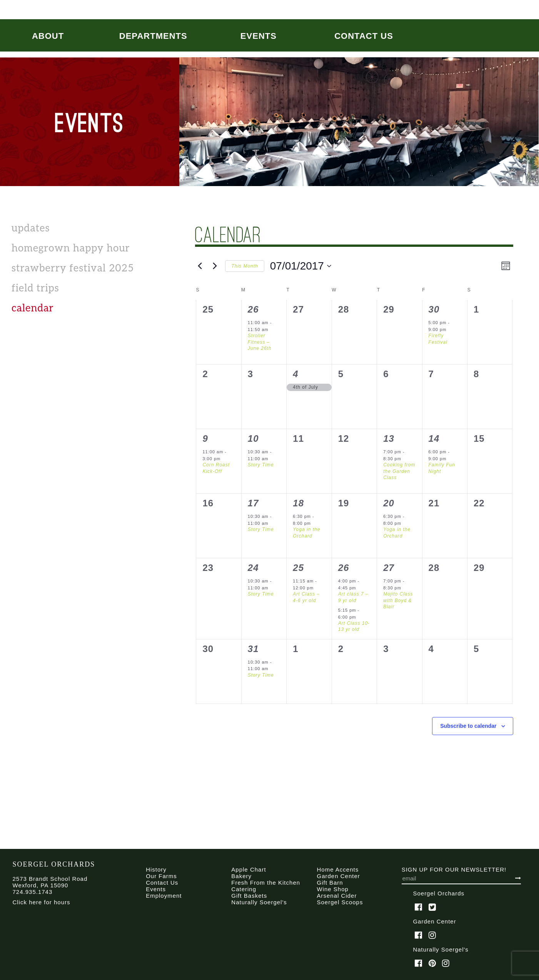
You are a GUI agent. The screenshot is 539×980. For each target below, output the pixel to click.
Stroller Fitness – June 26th (260, 342)
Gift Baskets (249, 896)
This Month (244, 266)
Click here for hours (42, 902)
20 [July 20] (389, 503)
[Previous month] (200, 266)
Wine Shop (333, 889)
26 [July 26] (344, 568)
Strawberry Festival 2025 (73, 268)
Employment (164, 896)
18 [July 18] (298, 503)
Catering (244, 889)
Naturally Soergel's (259, 902)
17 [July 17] (253, 503)
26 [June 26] (253, 309)
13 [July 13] (389, 438)
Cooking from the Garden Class (399, 471)
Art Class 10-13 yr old (354, 626)
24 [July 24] (253, 568)
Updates (31, 228)
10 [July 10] (253, 438)
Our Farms (161, 876)
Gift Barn (330, 883)
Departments (153, 36)
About (48, 36)
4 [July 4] (295, 374)
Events (259, 36)
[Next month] (215, 266)
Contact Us (364, 36)
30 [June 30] (434, 309)
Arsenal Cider (337, 896)
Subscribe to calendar (468, 726)
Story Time (261, 465)
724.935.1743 (33, 892)
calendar (33, 308)
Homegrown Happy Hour (71, 248)
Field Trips (35, 288)
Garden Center (339, 876)
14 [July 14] (434, 438)
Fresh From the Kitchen (266, 883)
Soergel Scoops (340, 902)
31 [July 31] (253, 649)
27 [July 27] (389, 568)
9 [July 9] (205, 438)
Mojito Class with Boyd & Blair (398, 600)
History (156, 869)
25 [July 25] (298, 568)
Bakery (241, 876)
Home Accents (338, 869)
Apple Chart (249, 869)
